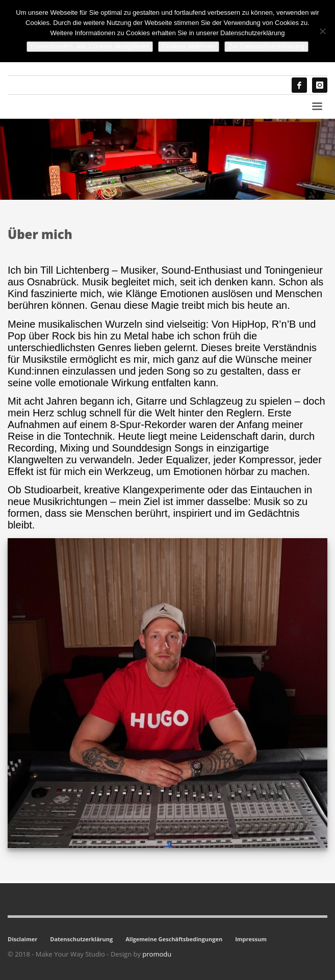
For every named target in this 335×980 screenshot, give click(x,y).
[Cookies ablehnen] (322, 31)
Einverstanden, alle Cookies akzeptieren (90, 46)
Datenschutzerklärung (81, 939)
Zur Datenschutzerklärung (267, 46)
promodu (157, 954)
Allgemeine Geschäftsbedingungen (174, 939)
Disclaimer (22, 939)
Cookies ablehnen (189, 46)
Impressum (251, 939)
